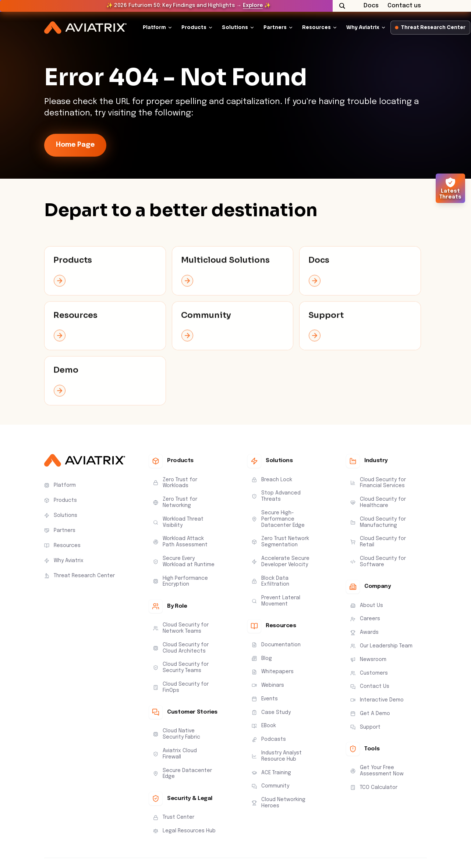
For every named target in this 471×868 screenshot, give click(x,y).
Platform (154, 27)
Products (194, 27)
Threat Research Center (430, 27)
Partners (275, 27)
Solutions (235, 27)
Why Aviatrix (363, 27)
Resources (316, 27)
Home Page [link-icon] (75, 145)
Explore (253, 6)
